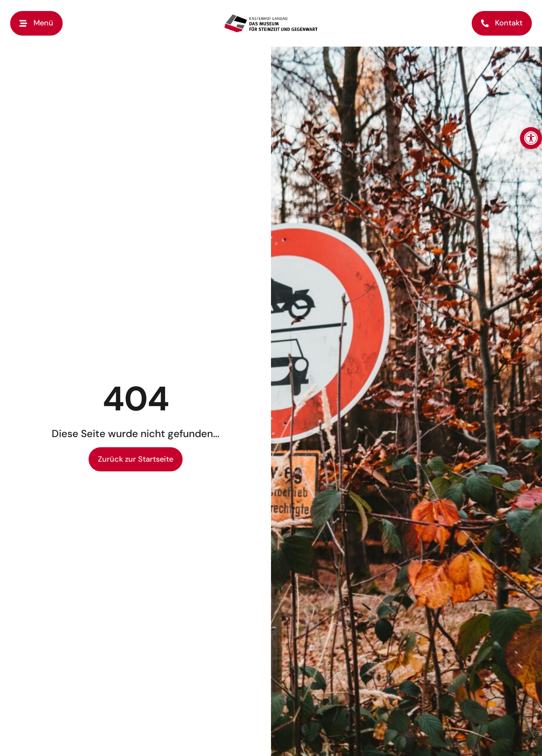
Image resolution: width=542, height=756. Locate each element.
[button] (531, 138)
